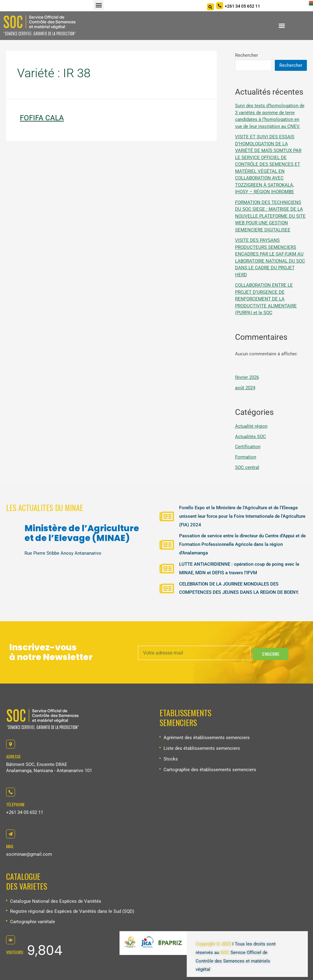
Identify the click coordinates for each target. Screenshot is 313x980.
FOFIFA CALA (42, 118)
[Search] (210, 7)
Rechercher (247, 55)
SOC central (247, 467)
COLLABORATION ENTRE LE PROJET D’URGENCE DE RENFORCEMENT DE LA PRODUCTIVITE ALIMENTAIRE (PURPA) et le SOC (266, 299)
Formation (246, 457)
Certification (248, 447)
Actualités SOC (250, 437)
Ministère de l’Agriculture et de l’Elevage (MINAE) (82, 533)
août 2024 (245, 388)
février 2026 (247, 377)
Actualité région (251, 426)
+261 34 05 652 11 (25, 812)
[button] (99, 5)
